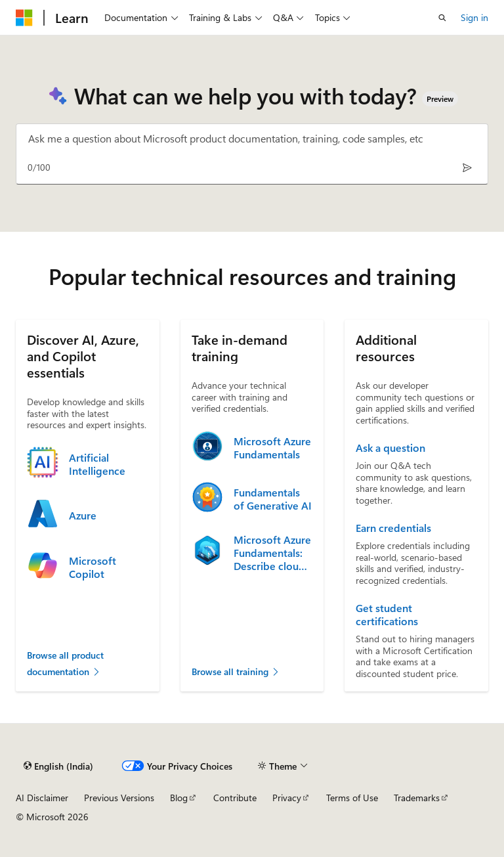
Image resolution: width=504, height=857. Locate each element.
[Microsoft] (24, 18)
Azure (83, 516)
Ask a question (390, 448)
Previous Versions (119, 798)
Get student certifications (387, 615)
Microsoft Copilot (93, 567)
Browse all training (236, 671)
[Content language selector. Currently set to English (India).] (58, 766)
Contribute (235, 798)
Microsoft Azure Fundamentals (272, 448)
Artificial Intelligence (97, 464)
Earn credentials (393, 528)
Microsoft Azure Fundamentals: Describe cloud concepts (272, 553)
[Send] (467, 167)
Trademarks (417, 798)
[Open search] (442, 18)
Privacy (287, 798)
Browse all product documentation (65, 664)
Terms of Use (352, 798)
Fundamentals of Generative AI (273, 499)
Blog (179, 798)
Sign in (474, 17)
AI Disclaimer (42, 798)
